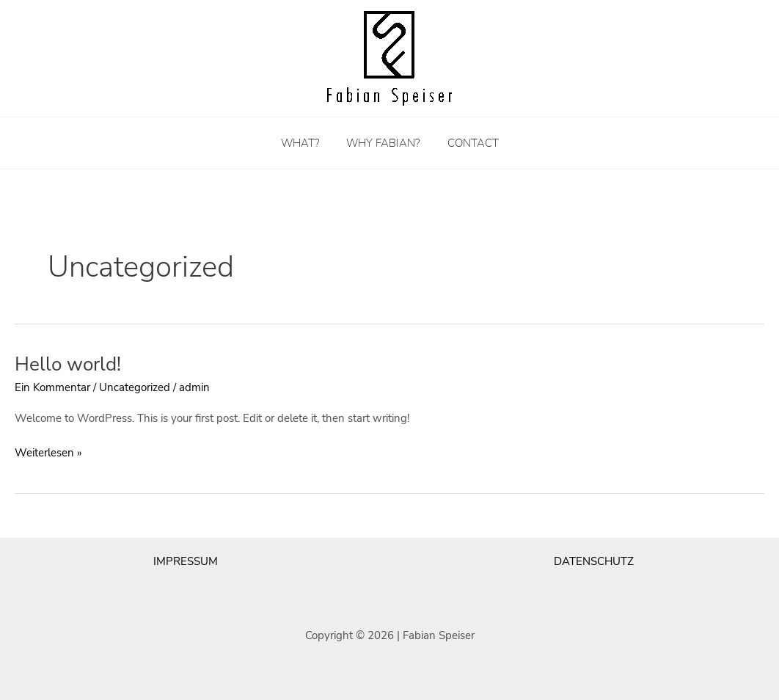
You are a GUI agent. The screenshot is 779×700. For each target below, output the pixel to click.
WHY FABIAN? (383, 143)
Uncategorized (135, 387)
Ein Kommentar (52, 387)
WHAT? (305, 143)
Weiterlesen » (48, 452)
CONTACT (467, 143)
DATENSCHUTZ (594, 561)
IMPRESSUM (186, 561)
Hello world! (68, 364)
